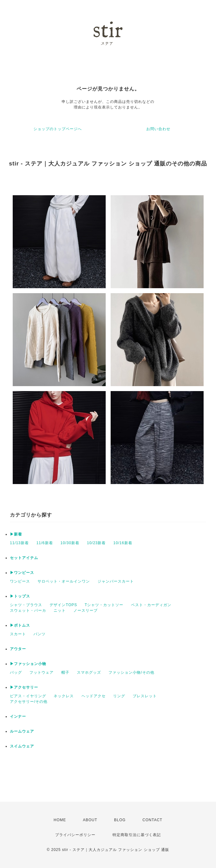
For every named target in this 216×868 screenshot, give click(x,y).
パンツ (40, 634)
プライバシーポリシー (75, 835)
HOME (60, 820)
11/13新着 (19, 543)
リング (119, 696)
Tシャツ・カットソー (104, 605)
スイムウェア (22, 746)
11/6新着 (44, 543)
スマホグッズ (89, 672)
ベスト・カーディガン (151, 605)
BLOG (120, 820)
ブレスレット (145, 696)
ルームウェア (22, 731)
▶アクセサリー (24, 687)
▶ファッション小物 (28, 664)
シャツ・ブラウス (26, 605)
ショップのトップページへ (58, 129)
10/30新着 (70, 543)
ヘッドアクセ (94, 696)
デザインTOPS (63, 605)
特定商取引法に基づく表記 (137, 835)
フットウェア (42, 672)
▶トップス (20, 596)
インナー (18, 716)
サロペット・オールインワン (64, 581)
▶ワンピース (22, 573)
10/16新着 (123, 543)
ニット (60, 610)
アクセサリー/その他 (29, 702)
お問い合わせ (158, 129)
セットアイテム (24, 558)
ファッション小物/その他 (131, 672)
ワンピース (20, 581)
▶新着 (16, 534)
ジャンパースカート (116, 581)
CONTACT (152, 820)
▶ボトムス (20, 625)
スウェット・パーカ (28, 610)
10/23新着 (96, 543)
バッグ (16, 672)
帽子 (65, 672)
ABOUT (90, 820)
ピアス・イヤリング (28, 696)
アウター (18, 649)
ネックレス (64, 696)
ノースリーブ (86, 610)
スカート (18, 634)
